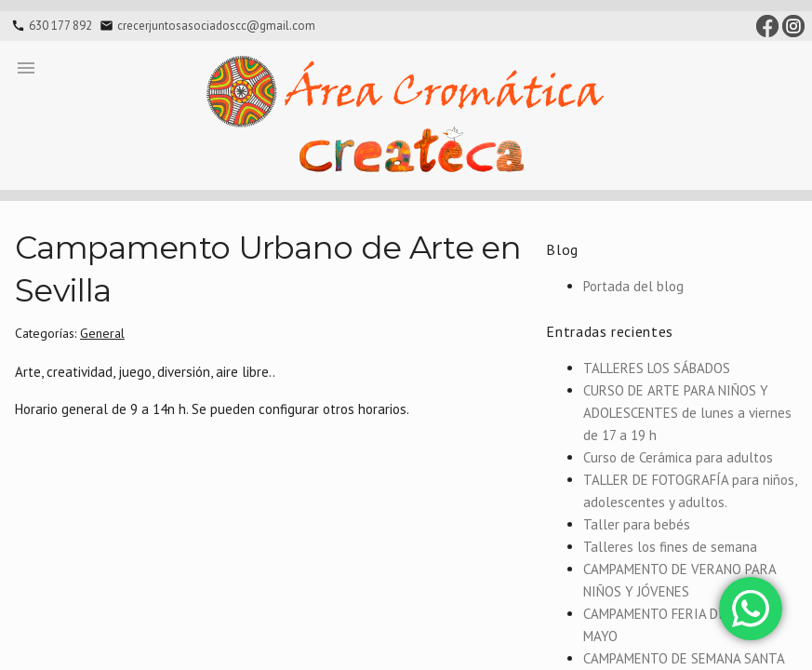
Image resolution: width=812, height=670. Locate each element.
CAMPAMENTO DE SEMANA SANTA (684, 658)
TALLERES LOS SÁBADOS (657, 368)
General (102, 333)
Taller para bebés (637, 524)
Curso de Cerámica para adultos (678, 457)
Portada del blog (633, 286)
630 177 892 (60, 26)
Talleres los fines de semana (670, 547)
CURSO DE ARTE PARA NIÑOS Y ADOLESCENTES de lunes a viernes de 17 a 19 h (687, 413)
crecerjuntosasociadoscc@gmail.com (216, 26)
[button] (26, 67)
